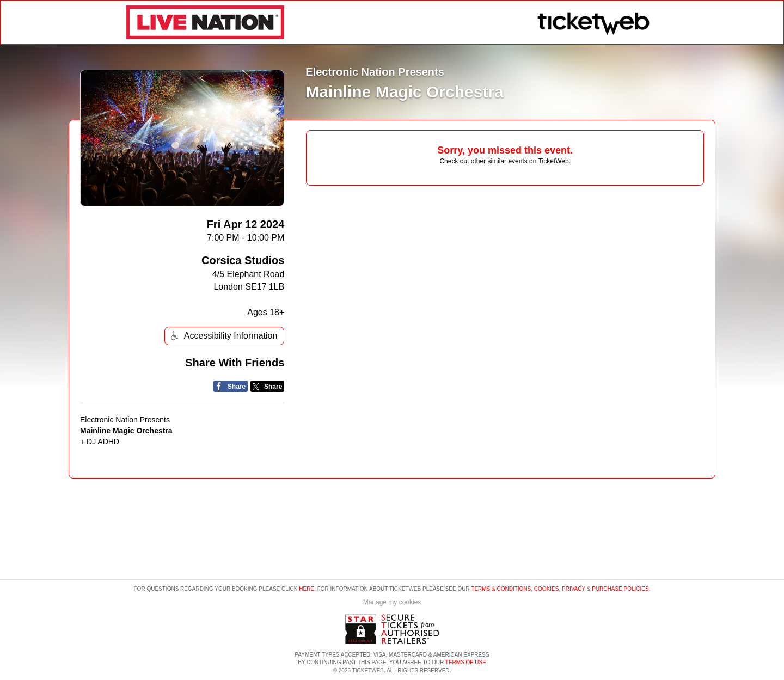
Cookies (547, 589)
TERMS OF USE (466, 662)
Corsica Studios (243, 260)
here (307, 589)
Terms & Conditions (501, 589)
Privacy (574, 589)
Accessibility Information (223, 336)
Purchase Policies (620, 589)
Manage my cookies (392, 602)
